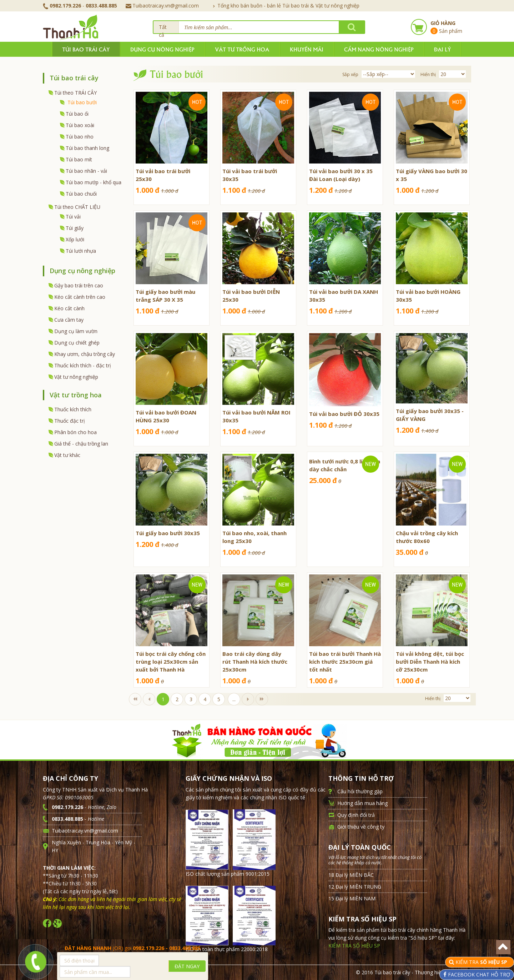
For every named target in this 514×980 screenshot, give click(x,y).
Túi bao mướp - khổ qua (94, 182)
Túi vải (73, 217)
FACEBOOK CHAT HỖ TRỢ (478, 974)
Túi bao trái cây (86, 49)
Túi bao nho (80, 137)
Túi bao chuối (81, 194)
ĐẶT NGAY (187, 966)
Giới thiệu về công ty (361, 827)
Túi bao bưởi (82, 102)
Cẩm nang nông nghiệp (379, 49)
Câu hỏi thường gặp (360, 791)
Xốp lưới (75, 239)
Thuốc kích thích (73, 409)
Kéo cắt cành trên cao (80, 297)
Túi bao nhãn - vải (86, 171)
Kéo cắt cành (69, 308)
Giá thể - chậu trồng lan (81, 444)
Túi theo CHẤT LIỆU (77, 207)
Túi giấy (75, 228)
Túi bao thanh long (87, 148)
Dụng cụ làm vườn (76, 331)
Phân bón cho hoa (75, 432)
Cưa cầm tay (69, 320)
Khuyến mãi (307, 49)
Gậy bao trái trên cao (79, 285)
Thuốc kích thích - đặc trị (83, 365)
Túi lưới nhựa (81, 251)
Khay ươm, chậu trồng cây (85, 354)
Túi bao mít (79, 159)
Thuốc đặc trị (70, 421)
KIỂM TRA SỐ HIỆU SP (354, 946)
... (234, 699)
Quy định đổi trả (356, 815)
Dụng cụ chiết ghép (77, 343)
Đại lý (442, 49)
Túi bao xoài (80, 125)
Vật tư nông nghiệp (76, 377)
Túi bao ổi (77, 114)
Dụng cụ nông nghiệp (162, 49)
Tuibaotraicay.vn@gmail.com (162, 6)
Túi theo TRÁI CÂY (75, 93)
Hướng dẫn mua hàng (362, 803)
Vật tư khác (67, 455)
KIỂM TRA (482, 962)
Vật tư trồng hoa (242, 49)
